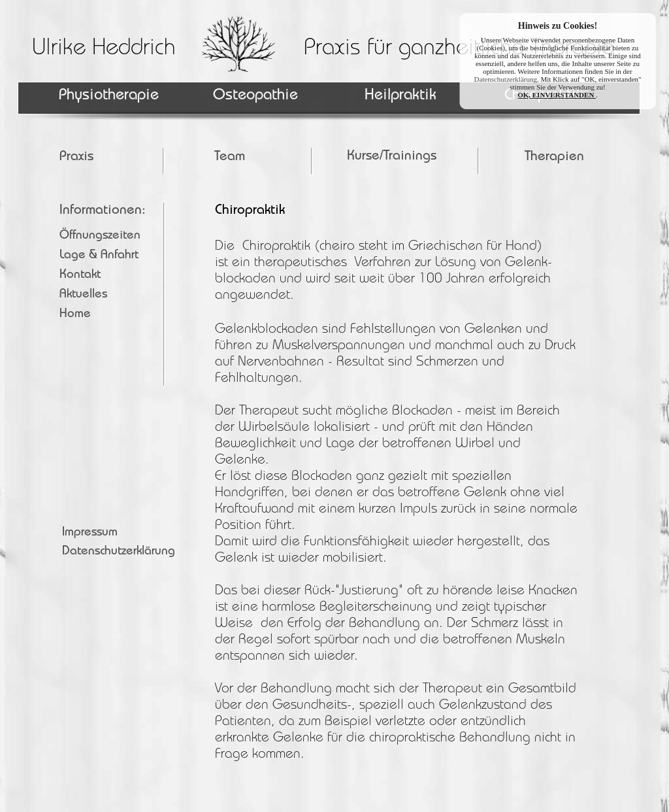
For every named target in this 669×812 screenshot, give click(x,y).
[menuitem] (402, 157)
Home (75, 315)
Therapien (554, 157)
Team (230, 157)
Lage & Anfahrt (99, 256)
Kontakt (80, 276)
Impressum (90, 533)
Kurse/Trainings (392, 157)
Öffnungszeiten (100, 236)
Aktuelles (83, 295)
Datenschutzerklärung (119, 552)
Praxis (76, 157)
